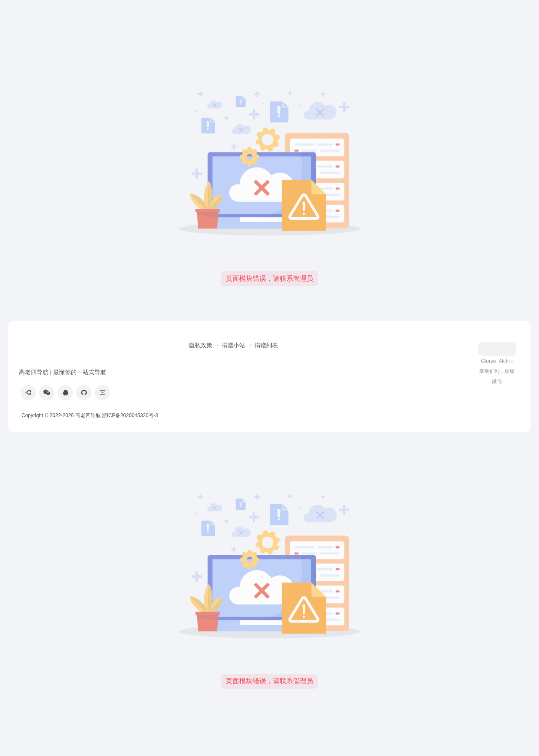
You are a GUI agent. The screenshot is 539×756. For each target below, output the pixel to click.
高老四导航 (88, 415)
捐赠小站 (233, 345)
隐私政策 (200, 345)
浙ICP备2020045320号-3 (131, 415)
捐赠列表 (266, 345)
